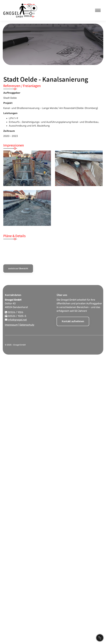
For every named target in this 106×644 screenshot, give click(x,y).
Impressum (11, 325)
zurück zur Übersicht (18, 268)
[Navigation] (98, 10)
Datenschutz (27, 325)
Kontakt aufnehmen (73, 321)
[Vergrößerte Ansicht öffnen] (27, 168)
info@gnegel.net (17, 320)
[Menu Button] (100, 638)
